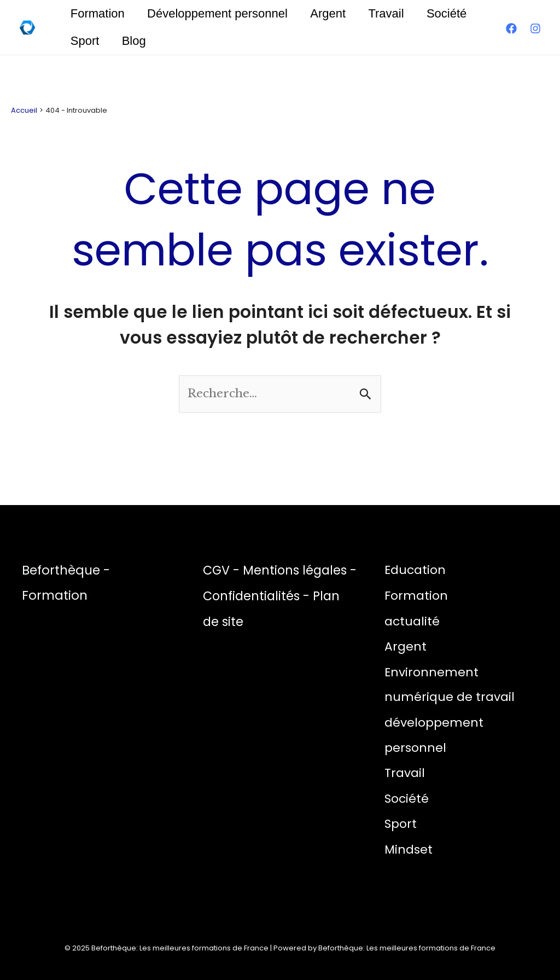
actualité (412, 621)
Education (415, 570)
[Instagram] (535, 28)
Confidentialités (262, 596)
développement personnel (434, 735)
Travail (391, 13)
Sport (86, 41)
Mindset (409, 848)
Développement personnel (220, 13)
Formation (98, 13)
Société (453, 13)
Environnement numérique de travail (450, 684)
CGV (217, 570)
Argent (332, 13)
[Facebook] (511, 28)
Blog (136, 41)
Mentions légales (298, 570)
